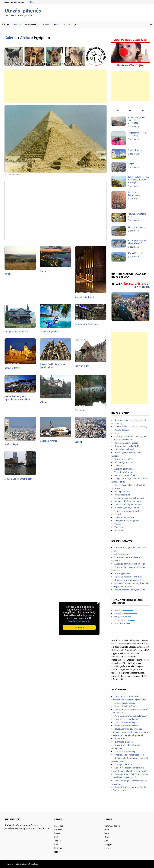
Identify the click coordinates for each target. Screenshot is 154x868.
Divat (107, 830)
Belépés (31, 2)
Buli (56, 844)
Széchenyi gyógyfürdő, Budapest (129, 498)
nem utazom (122, 623)
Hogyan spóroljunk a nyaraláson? (130, 590)
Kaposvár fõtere (12, 368)
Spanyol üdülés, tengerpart (127, 521)
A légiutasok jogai (122, 554)
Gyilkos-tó (80, 410)
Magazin (18, 24)
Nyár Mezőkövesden (124, 742)
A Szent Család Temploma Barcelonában (52, 366)
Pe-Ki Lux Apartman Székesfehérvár (131, 716)
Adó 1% (67, 24)
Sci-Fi (57, 837)
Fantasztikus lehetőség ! (125, 703)
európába (126, 613)
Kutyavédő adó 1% (112, 826)
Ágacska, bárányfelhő (124, 469)
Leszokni (108, 848)
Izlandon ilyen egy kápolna (127, 508)
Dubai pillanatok (122, 491)
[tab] (118, 111)
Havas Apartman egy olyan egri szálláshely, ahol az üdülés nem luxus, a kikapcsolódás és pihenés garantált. (130, 732)
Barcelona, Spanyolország (134, 194)
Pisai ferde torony (135, 150)
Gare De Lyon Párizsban (86, 324)
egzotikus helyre (125, 620)
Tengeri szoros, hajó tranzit (127, 511)
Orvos (107, 837)
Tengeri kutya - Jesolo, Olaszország (137, 134)
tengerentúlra (123, 617)
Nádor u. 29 (120, 739)
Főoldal (6, 24)
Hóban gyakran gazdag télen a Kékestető (138, 242)
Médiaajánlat (33, 864)
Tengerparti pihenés (49, 332)
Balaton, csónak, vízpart (125, 475)
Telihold (118, 466)
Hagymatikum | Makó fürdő (127, 446)
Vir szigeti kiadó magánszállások (129, 755)
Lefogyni (108, 844)
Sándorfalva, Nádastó (137, 227)
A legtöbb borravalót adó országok (130, 564)
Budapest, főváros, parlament (128, 501)
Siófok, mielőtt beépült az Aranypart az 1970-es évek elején (138, 180)
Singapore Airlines (48, 441)
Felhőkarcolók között (124, 517)
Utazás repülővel (122, 495)
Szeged (78, 442)
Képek (57, 24)
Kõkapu (43, 402)
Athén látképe (11, 444)
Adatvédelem (21, 864)
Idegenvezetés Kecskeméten (127, 719)
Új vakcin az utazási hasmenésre (129, 580)
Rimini (43, 271)
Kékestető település (136, 253)
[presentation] (118, 111)
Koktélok (58, 830)
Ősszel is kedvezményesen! (127, 726)
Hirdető (46, 24)
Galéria (10, 38)
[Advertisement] (56, 86)
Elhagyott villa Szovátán (16, 332)
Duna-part (119, 530)
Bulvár (57, 833)
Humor (57, 852)
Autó (106, 841)
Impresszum (9, 864)
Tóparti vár (119, 527)
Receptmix (59, 826)
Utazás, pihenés (23, 11)
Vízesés (118, 524)
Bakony (8, 274)
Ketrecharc (59, 848)
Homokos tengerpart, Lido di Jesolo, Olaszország (137, 120)
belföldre (124, 610)
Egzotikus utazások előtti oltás (128, 577)
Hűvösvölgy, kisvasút (124, 462)
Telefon (58, 841)
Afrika (25, 38)
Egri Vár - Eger (82, 366)
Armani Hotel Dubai (84, 297)
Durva (107, 833)
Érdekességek (32, 24)
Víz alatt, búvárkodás (124, 472)
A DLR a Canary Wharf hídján (18, 479)
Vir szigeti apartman (123, 764)
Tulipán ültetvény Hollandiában (129, 504)
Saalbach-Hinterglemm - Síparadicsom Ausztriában (17, 398)
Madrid (118, 514)
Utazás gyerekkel (122, 573)
